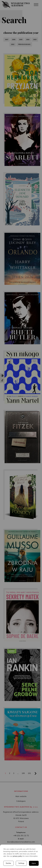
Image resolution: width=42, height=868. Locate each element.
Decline (8, 863)
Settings (21, 863)
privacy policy (18, 856)
